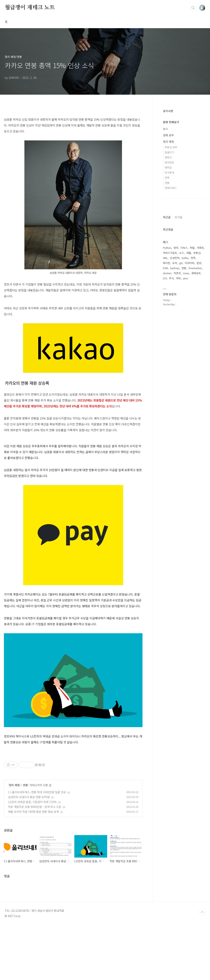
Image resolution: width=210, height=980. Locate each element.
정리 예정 (14, 840)
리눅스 (184, 248)
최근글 (167, 217)
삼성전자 (175, 258)
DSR (165, 268)
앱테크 (168, 157)
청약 (176, 248)
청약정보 (169, 162)
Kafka (185, 258)
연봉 (25, 840)
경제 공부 (168, 135)
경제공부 (196, 273)
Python (167, 248)
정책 (167, 178)
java (185, 278)
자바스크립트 (170, 253)
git (181, 263)
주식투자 (169, 173)
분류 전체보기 (171, 122)
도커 (175, 263)
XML (165, 258)
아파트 (200, 248)
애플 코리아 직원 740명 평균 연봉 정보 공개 (33, 866)
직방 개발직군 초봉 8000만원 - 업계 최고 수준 (35, 861)
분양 (199, 263)
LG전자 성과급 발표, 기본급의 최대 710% (32, 857)
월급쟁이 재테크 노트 (30, 8)
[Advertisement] (73, 779)
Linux (186, 273)
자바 (178, 278)
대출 (189, 253)
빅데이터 (190, 263)
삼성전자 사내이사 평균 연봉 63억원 (29, 852)
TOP (202, 967)
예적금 (168, 168)
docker (167, 273)
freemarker (195, 268)
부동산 (197, 253)
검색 (193, 8)
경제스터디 (171, 188)
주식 (171, 278)
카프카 (177, 273)
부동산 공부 (171, 147)
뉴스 (166, 129)
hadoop (175, 268)
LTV (165, 278)
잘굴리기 (169, 152)
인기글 (178, 217)
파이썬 (166, 263)
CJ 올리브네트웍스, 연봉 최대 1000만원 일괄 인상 (37, 847)
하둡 (192, 248)
